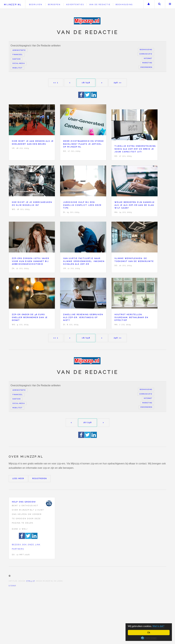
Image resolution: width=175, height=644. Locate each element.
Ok (149, 632)
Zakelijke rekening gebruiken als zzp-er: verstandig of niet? (83, 317)
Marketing (147, 63)
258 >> (118, 83)
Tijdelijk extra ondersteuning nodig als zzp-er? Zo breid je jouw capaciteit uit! (135, 149)
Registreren (40, 479)
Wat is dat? (158, 626)
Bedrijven (36, 4)
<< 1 (56, 83)
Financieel (18, 55)
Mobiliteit (17, 68)
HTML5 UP (31, 581)
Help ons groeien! (24, 502)
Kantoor (17, 59)
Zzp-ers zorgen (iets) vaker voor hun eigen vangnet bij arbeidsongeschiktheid (31, 261)
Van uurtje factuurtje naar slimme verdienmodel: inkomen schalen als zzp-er (84, 261)
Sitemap (12, 586)
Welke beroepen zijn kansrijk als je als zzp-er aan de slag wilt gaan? (134, 205)
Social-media (19, 63)
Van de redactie (100, 4)
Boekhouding (124, 4)
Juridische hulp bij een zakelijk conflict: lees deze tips (82, 205)
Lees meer (18, 479)
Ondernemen (146, 67)
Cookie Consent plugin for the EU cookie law (149, 638)
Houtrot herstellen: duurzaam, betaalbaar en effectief (131, 317)
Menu (170, 4)
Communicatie (146, 54)
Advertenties (75, 4)
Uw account (149, 4)
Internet (148, 58)
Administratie (19, 50)
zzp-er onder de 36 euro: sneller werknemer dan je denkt (30, 317)
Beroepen (54, 4)
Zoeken (159, 4)
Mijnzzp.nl (13, 5)
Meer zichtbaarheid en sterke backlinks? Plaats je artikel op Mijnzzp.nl (83, 144)
